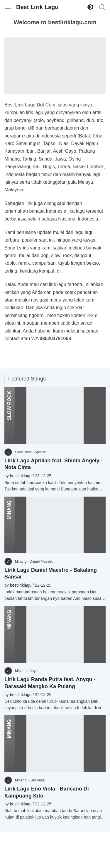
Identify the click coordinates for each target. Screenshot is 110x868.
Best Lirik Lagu (37, 7)
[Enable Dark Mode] (90, 7)
